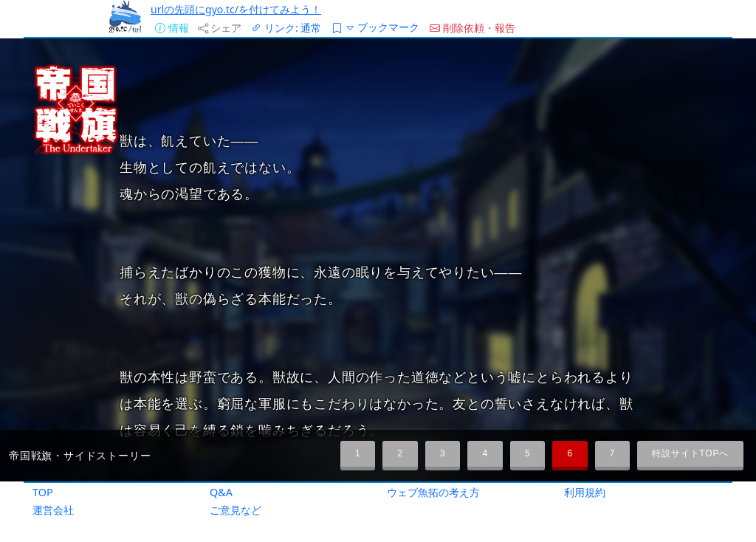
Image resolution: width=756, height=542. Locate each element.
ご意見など (236, 510)
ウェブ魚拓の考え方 (433, 492)
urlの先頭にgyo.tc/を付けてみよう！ (236, 9)
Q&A (221, 492)
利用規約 (585, 492)
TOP (43, 492)
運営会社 (53, 510)
